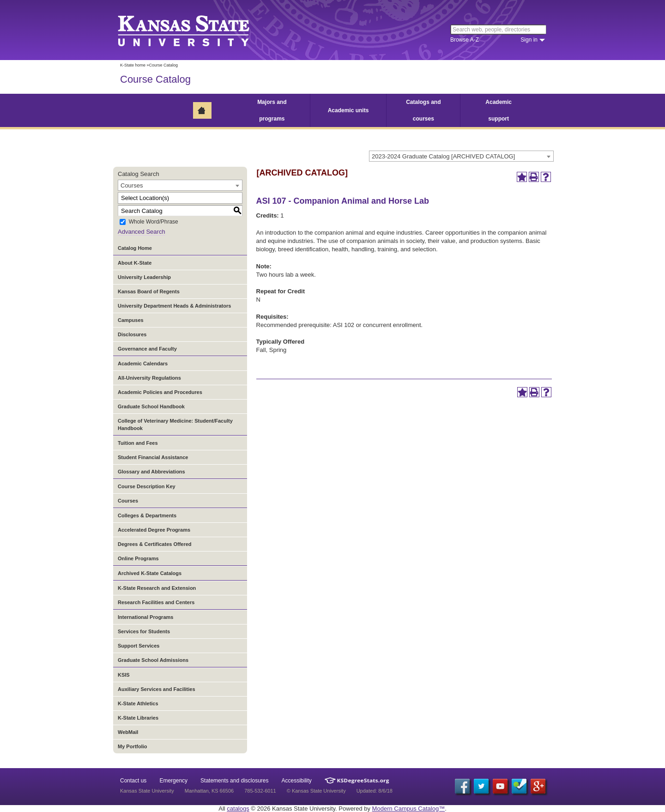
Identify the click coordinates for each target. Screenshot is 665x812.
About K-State (135, 263)
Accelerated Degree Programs (154, 530)
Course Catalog (155, 79)
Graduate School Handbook (151, 406)
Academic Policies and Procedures (160, 392)
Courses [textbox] (132, 185)
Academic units (348, 110)
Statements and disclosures (234, 781)
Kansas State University (195, 30)
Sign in (529, 40)
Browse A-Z (465, 40)
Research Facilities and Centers (156, 602)
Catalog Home (135, 248)
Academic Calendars (143, 364)
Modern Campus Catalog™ (409, 809)
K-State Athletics (138, 703)
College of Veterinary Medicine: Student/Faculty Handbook (175, 424)
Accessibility (297, 781)
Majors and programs (272, 110)
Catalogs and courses (423, 110)
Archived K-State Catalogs (150, 573)
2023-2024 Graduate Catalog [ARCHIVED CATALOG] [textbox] (443, 156)
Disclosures (132, 334)
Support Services (139, 646)
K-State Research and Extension (157, 588)
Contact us (133, 781)
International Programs (145, 617)
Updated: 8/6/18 (375, 791)
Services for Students (144, 631)
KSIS (124, 675)
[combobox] (461, 156)
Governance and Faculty (147, 349)
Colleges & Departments (147, 515)
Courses (128, 501)
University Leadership (144, 277)
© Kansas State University (316, 791)
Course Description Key (147, 486)
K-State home (133, 65)
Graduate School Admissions (153, 660)
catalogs (238, 809)
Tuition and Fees (138, 443)
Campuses (131, 320)
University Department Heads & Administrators (174, 306)
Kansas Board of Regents (149, 291)
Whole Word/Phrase (154, 222)
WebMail (128, 732)
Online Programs (138, 558)
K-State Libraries (138, 718)
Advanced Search (142, 232)
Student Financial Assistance (153, 457)
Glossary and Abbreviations (151, 472)
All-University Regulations (149, 378)
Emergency (173, 781)
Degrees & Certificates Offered (155, 544)
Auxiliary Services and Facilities (157, 689)
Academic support (499, 110)
